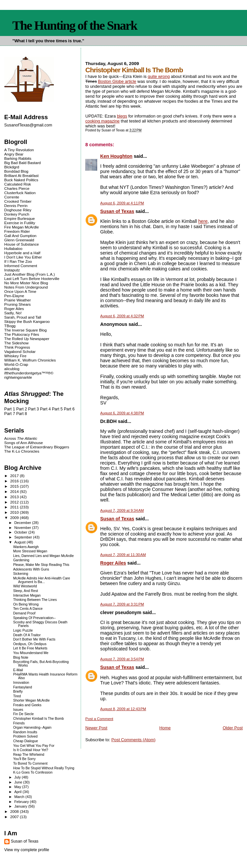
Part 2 (22, 409)
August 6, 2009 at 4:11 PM (122, 203)
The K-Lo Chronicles (22, 451)
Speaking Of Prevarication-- (35, 618)
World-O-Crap (16, 364)
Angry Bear (14, 154)
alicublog (12, 369)
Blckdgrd (12, 167)
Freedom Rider (17, 231)
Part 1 (10, 409)
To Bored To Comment (30, 764)
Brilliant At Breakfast (21, 175)
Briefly (18, 692)
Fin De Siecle (23, 714)
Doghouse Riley (18, 210)
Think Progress (17, 347)
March (20, 797)
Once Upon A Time (20, 291)
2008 (15, 811)
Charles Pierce (17, 188)
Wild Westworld (25, 586)
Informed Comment (21, 266)
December (23, 523)
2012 (15, 502)
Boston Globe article (117, 81)
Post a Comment (99, 719)
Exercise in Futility (20, 223)
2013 (15, 497)
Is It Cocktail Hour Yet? (31, 750)
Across (21, 438)
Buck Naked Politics (21, 180)
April (18, 792)
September (24, 537)
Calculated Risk (18, 184)
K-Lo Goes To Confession (33, 772)
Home (165, 728)
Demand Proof (24, 613)
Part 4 (45, 409)
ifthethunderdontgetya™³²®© (29, 373)
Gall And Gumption (20, 236)
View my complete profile (27, 850)
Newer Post (96, 728)
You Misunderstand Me (31, 653)
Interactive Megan (27, 595)
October (21, 532)
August (20, 542)
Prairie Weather (18, 300)
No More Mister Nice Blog (26, 283)
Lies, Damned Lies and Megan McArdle (43, 556)
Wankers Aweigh (26, 547)
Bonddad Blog (16, 171)
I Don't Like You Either (23, 257)
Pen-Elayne (14, 296)
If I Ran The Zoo (18, 261)
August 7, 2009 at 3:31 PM (122, 604)
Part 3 (34, 409)
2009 (15, 518)
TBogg (10, 326)
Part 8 (22, 414)
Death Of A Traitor (27, 635)
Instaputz (12, 270)
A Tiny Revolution (19, 150)
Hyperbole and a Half (22, 253)
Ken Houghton (116, 156)
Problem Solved (25, 736)
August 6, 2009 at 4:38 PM (122, 413)
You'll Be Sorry (24, 759)
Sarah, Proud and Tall (23, 317)
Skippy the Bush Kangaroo (27, 321)
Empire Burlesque (20, 218)
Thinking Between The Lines (35, 600)
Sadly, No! (13, 313)
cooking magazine (103, 121)
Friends (19, 723)
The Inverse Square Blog (25, 330)
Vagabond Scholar (20, 351)
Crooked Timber (18, 201)
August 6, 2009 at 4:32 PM (122, 316)
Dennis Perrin (16, 206)
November (23, 528)
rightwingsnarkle (18, 377)
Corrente (12, 197)
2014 (15, 491)
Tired (17, 696)
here (203, 221)
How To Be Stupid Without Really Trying (44, 768)
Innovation (21, 683)
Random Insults (25, 732)
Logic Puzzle (23, 630)
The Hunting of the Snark (75, 25)
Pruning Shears (18, 304)
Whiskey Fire (15, 356)
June (19, 782)
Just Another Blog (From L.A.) (30, 274)
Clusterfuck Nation (20, 193)
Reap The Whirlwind (29, 755)
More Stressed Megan (30, 551)
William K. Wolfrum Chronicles (30, 360)
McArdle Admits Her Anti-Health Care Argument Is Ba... (42, 580)
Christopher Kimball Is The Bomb (39, 719)
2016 (15, 481)
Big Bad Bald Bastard (22, 163)
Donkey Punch (17, 214)
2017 (15, 476)
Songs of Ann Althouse (24, 443)
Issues (18, 710)
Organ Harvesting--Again (32, 728)
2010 (15, 512)
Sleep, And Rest (26, 591)
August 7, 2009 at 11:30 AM (123, 555)
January (21, 806)
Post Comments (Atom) (134, 740)
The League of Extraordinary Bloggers (37, 447)
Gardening (21, 560)
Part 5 (57, 409)
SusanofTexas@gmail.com (28, 125)
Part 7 (10, 414)
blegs (122, 116)
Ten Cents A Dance (28, 609)
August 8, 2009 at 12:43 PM (123, 709)
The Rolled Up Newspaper (27, 339)
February (22, 802)
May (18, 787)
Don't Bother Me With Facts (34, 639)
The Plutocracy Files (22, 334)
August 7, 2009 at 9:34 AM (122, 510)
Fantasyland (23, 687)
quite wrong (159, 76)
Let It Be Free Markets (30, 648)
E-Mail (18, 670)
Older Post (233, 728)
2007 (15, 817)
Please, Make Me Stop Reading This (41, 565)
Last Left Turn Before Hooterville (32, 278)
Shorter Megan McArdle (32, 700)
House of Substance (22, 244)
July (18, 777)
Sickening (21, 574)
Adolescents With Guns (31, 569)
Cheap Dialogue (26, 741)
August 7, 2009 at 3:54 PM (122, 659)
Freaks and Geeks (27, 705)
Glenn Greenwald (19, 240)
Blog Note (21, 658)
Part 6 (69, 409)
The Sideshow (17, 343)
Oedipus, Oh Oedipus (30, 644)
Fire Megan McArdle (22, 227)
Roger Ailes (113, 563)
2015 (15, 486)
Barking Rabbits (18, 158)
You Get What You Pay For (34, 746)
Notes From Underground (26, 287)
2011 (15, 507)
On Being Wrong (26, 604)
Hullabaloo (13, 248)
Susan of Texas (117, 211)
